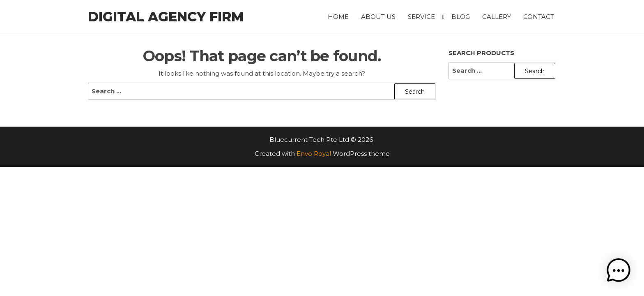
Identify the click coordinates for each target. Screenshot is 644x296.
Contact (539, 17)
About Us (378, 17)
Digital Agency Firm (166, 17)
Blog (461, 17)
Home (338, 17)
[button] (619, 271)
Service (421, 17)
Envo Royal (314, 154)
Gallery (497, 17)
